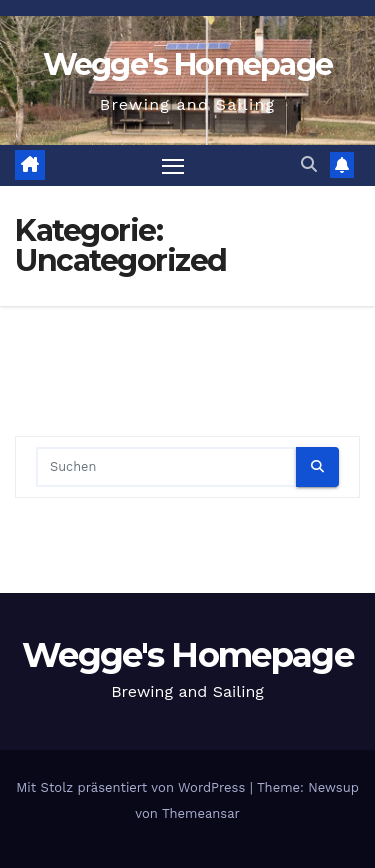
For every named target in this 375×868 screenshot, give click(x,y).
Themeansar (201, 813)
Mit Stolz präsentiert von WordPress (133, 787)
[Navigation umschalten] (173, 166)
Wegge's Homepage (188, 64)
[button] (309, 164)
